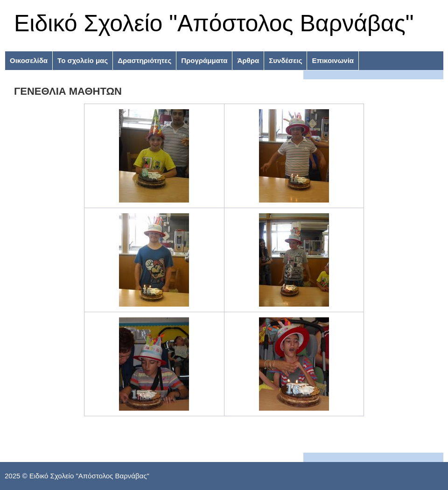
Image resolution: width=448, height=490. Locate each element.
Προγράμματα (204, 60)
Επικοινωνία (333, 60)
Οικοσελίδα (29, 60)
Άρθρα (248, 60)
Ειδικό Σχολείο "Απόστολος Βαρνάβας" (214, 23)
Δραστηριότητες (144, 60)
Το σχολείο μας (83, 60)
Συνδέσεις (285, 60)
